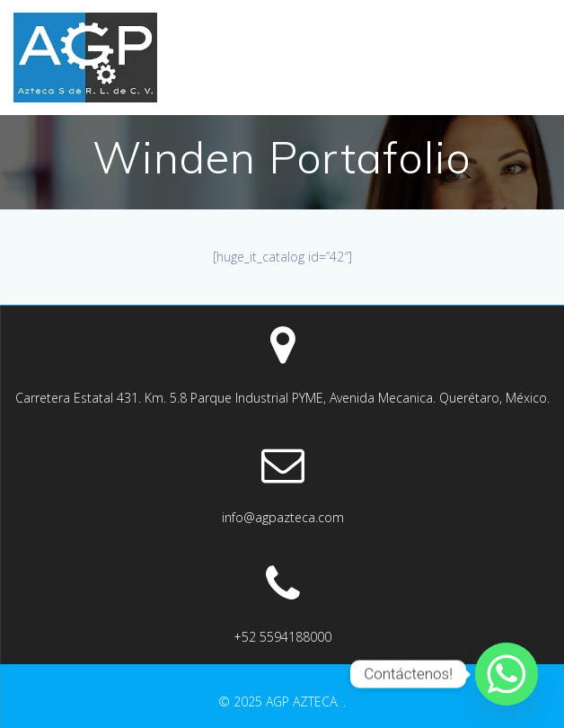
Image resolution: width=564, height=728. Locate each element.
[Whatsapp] (507, 674)
